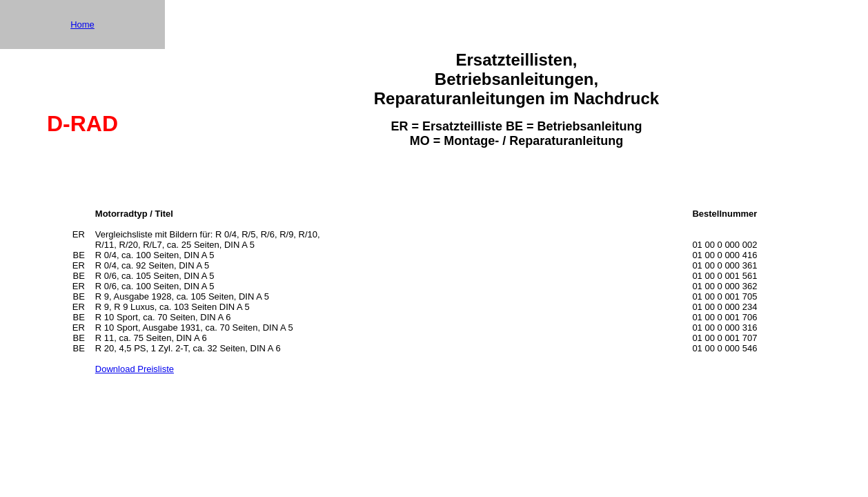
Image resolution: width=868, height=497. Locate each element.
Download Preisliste (135, 369)
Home (82, 25)
